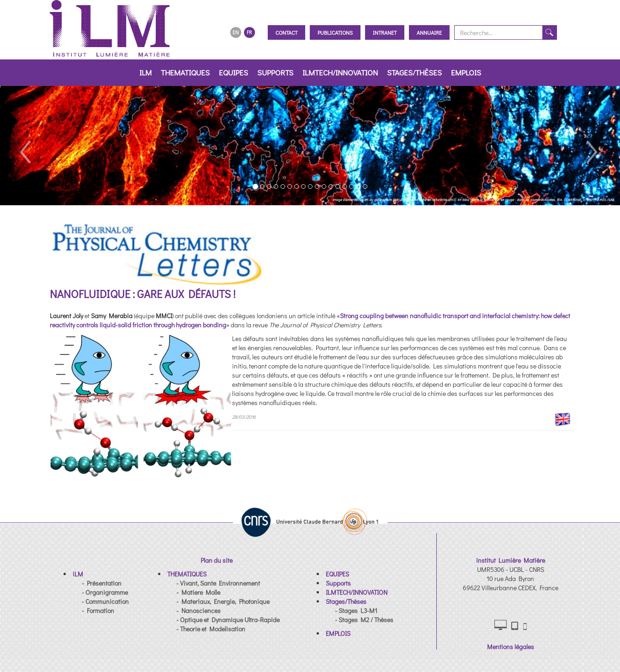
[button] (25, 146)
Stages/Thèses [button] (414, 72)
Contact (286, 32)
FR (249, 32)
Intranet (385, 32)
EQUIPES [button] (233, 72)
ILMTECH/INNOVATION (340, 72)
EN (236, 32)
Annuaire (429, 32)
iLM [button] (146, 72)
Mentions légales (511, 647)
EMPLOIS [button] (466, 72)
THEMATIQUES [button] (185, 72)
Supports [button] (275, 72)
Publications (335, 32)
